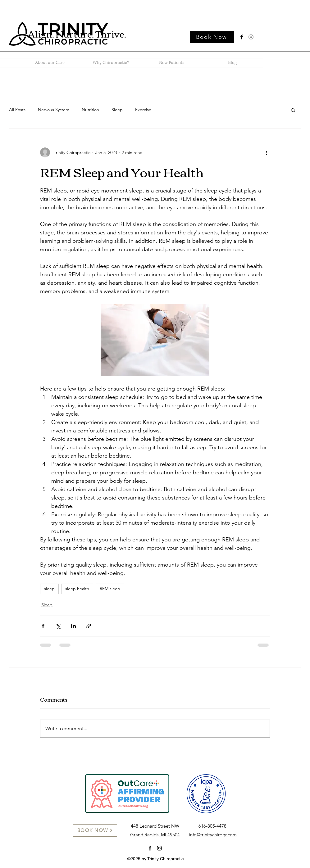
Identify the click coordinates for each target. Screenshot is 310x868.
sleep (49, 589)
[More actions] (266, 152)
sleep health (77, 589)
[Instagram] (251, 37)
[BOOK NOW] (95, 830)
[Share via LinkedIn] (73, 626)
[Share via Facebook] (43, 626)
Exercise (143, 110)
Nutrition (90, 110)
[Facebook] (242, 37)
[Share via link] (89, 626)
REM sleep (110, 589)
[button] (293, 110)
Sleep (117, 110)
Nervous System (54, 110)
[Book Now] (212, 37)
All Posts (17, 110)
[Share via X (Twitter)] (58, 626)
